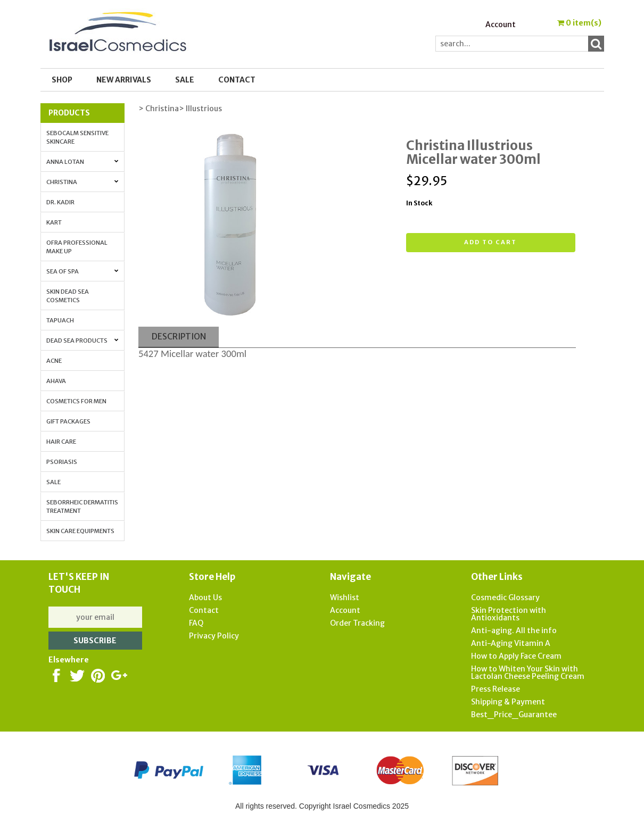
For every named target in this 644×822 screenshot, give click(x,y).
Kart (54, 222)
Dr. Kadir (60, 202)
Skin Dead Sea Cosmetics (68, 296)
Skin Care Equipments (80, 531)
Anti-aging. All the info (514, 630)
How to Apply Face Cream (516, 656)
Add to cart (490, 242)
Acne (54, 361)
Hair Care (61, 442)
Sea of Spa (83, 271)
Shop (62, 80)
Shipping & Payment (508, 702)
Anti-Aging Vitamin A (511, 643)
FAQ (196, 623)
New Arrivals (124, 80)
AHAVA (56, 381)
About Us (205, 597)
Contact (237, 80)
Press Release (496, 689)
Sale (53, 482)
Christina (83, 182)
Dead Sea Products (83, 341)
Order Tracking (357, 623)
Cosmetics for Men (76, 401)
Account (501, 24)
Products (69, 113)
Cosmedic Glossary (505, 597)
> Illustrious (200, 109)
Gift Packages (68, 421)
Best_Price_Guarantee (514, 715)
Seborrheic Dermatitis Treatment (82, 507)
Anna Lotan (83, 162)
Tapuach (60, 320)
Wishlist (345, 597)
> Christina (159, 109)
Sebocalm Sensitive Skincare (77, 137)
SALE (185, 80)
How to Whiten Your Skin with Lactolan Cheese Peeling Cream (528, 672)
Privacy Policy (214, 636)
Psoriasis (62, 462)
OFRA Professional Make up (77, 247)
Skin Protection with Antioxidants (509, 614)
